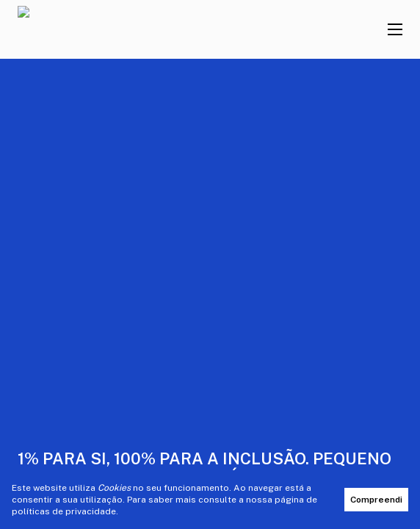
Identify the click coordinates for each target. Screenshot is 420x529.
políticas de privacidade (64, 511)
